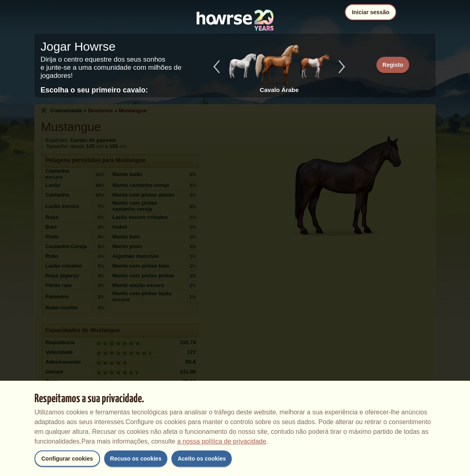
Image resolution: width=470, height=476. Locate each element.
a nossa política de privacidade (222, 441)
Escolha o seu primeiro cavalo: (94, 90)
